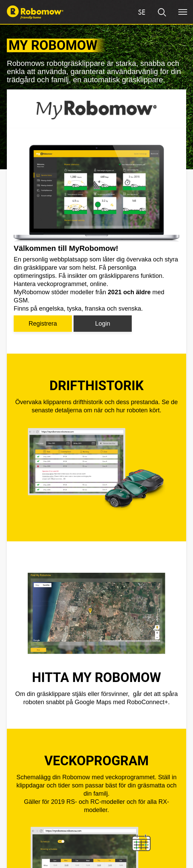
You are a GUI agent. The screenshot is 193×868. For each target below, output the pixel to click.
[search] (162, 12)
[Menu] (183, 12)
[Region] (142, 12)
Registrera (43, 324)
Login (103, 324)
